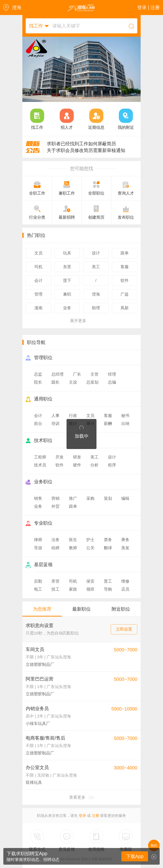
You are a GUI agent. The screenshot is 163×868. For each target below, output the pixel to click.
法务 (55, 540)
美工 (94, 457)
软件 (60, 465)
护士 (90, 540)
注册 (96, 816)
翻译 (108, 548)
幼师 (55, 548)
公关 (90, 548)
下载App (135, 856)
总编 (112, 382)
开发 (60, 457)
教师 (73, 548)
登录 (82, 816)
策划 (108, 498)
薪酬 (108, 424)
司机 (73, 581)
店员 (125, 589)
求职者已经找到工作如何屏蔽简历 (81, 144)
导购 (108, 589)
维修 (125, 581)
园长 (55, 382)
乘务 (125, 540)
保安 (90, 581)
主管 (94, 374)
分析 (94, 465)
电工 (38, 589)
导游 (38, 548)
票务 (108, 540)
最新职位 (81, 609)
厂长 (77, 374)
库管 (55, 581)
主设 (73, 382)
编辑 (125, 498)
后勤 (38, 581)
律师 (38, 540)
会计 (38, 416)
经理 (112, 374)
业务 (38, 506)
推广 (73, 498)
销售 (38, 498)
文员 (90, 416)
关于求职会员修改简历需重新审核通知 (86, 150)
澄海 (12, 7)
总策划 (92, 382)
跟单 (73, 506)
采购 (90, 498)
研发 (77, 457)
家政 (73, 589)
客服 (108, 416)
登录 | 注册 (148, 7)
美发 (125, 548)
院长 (38, 382)
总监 (38, 374)
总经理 (57, 374)
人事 (55, 416)
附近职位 (121, 609)
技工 (55, 589)
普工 (108, 581)
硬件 (77, 465)
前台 (38, 424)
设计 (112, 457)
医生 (73, 540)
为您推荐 (42, 609)
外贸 (55, 506)
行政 (73, 416)
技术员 (40, 465)
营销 (55, 498)
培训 (55, 424)
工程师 (40, 457)
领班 (90, 589)
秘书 (125, 416)
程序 (112, 465)
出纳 (125, 424)
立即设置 (124, 629)
